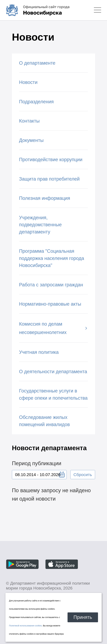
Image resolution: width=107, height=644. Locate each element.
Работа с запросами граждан (51, 285)
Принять (83, 617)
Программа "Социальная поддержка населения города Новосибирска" (52, 258)
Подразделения (36, 102)
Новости (28, 82)
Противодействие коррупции (51, 160)
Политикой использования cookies (25, 626)
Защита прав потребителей (49, 179)
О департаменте (37, 63)
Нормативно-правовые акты (50, 304)
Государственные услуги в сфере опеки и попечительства (53, 394)
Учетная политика (39, 352)
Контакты (29, 121)
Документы (31, 140)
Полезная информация (45, 198)
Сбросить (83, 475)
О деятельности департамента (53, 372)
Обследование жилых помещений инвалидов (45, 421)
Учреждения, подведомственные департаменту (40, 225)
